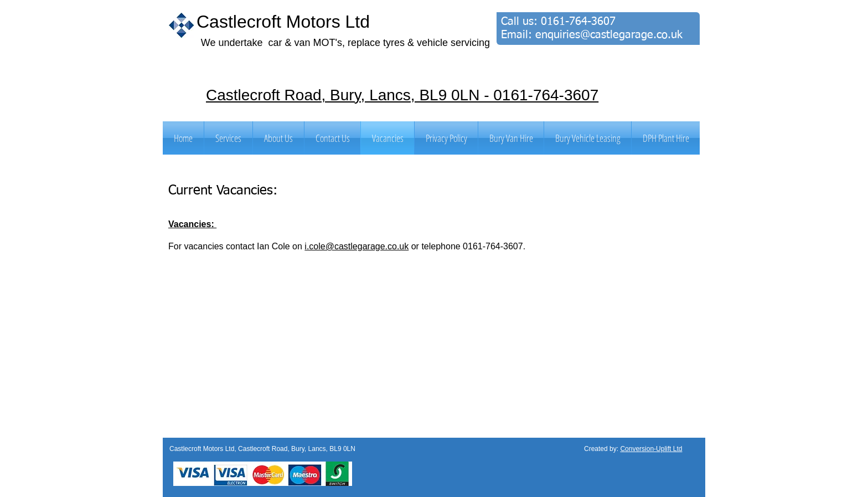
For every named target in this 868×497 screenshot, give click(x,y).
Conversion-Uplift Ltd (651, 449)
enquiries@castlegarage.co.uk (609, 35)
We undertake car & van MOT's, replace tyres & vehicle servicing (345, 43)
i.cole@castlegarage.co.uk (356, 246)
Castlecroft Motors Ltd (283, 22)
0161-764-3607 (578, 22)
